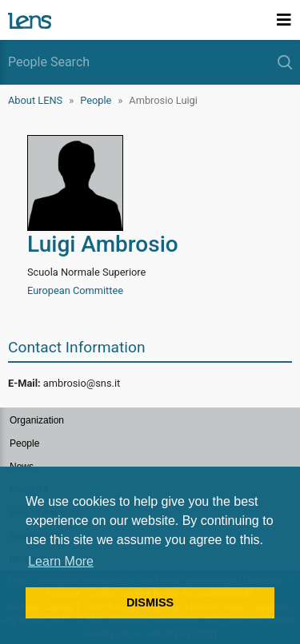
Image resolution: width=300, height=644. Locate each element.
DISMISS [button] (150, 602)
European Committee (75, 290)
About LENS (35, 100)
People (96, 100)
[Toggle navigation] (284, 20)
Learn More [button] (61, 561)
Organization (37, 420)
